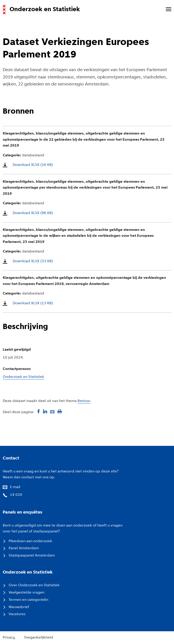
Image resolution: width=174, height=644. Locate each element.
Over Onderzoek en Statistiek (34, 585)
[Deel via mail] (52, 411)
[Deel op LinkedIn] (45, 411)
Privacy (9, 638)
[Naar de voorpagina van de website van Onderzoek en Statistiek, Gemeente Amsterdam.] (84, 10)
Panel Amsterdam (24, 548)
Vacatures (17, 614)
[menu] (166, 10)
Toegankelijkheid (39, 638)
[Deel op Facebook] (38, 411)
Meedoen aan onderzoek (30, 541)
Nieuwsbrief (19, 607)
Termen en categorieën (28, 600)
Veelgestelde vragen (27, 593)
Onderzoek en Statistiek (23, 377)
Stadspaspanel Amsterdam (32, 556)
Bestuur (84, 401)
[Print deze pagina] (60, 411)
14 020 (16, 495)
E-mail (15, 487)
